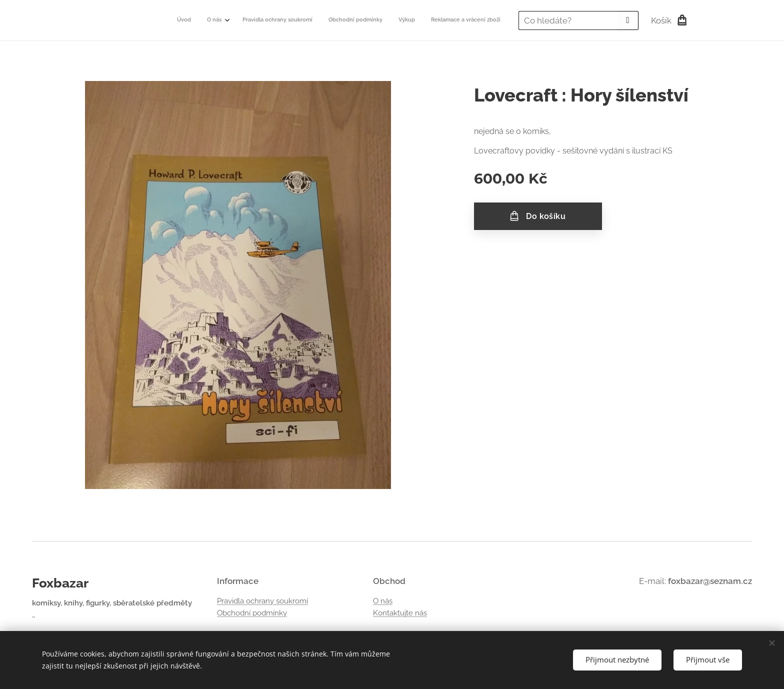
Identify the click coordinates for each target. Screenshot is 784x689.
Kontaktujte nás (400, 613)
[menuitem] (418, 20)
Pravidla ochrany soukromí (262, 601)
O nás (383, 601)
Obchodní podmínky (252, 613)
